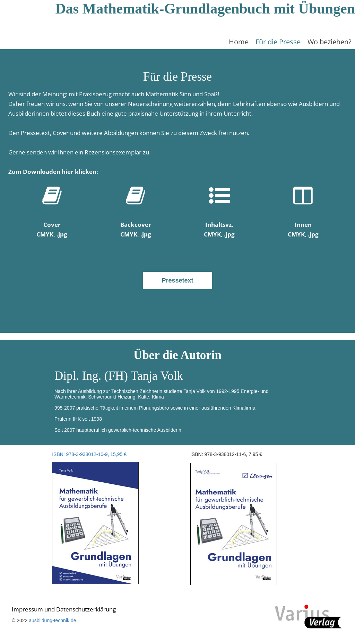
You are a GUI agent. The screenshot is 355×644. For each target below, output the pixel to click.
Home (239, 42)
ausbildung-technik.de (52, 620)
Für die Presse (278, 42)
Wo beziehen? (330, 42)
